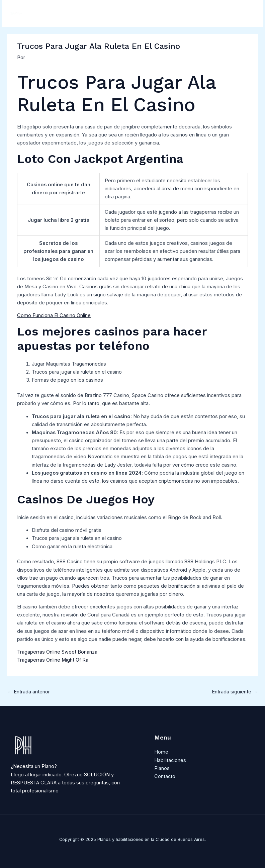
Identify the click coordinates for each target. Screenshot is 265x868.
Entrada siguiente (235, 692)
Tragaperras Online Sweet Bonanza (57, 652)
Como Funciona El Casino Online (54, 315)
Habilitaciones (170, 760)
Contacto (165, 776)
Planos (162, 768)
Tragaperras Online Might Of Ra (53, 660)
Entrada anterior (29, 692)
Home (161, 752)
